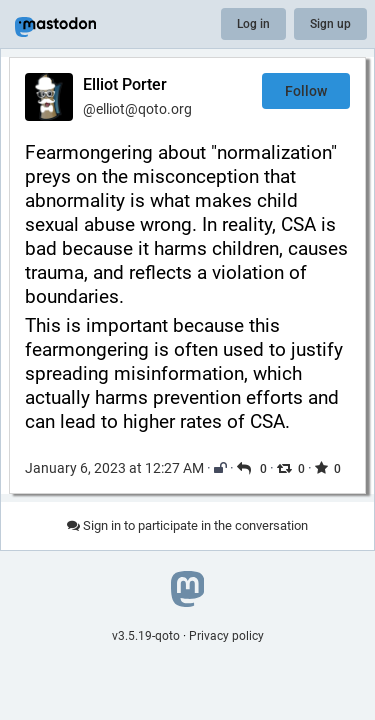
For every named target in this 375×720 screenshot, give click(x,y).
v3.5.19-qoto (146, 636)
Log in (253, 24)
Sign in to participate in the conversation (187, 525)
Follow (306, 91)
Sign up (330, 24)
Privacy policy (226, 636)
